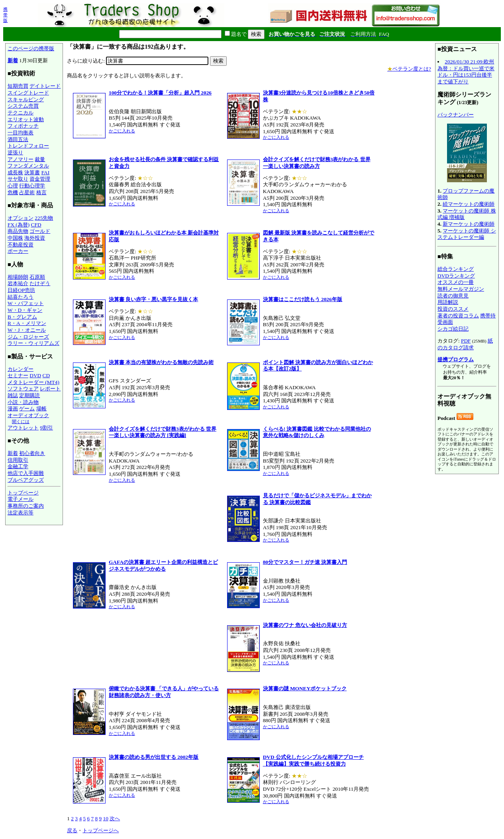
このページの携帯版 (31, 48)
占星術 (27, 192)
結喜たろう (21, 297)
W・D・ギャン (25, 310)
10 (105, 818)
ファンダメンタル (28, 166)
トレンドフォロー (28, 146)
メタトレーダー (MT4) (33, 382)
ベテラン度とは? (409, 69)
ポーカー (18, 251)
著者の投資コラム (458, 316)
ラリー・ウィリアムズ (33, 343)
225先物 (44, 218)
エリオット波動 (26, 119)
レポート (50, 389)
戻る (72, 830)
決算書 (32, 172)
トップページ (23, 493)
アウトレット (23, 428)
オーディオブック (28, 415)
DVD (35, 375)
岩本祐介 (18, 283)
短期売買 (18, 86)
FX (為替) (19, 225)
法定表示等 (21, 513)
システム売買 (23, 106)
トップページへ (101, 830)
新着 (13, 60)
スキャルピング (26, 99)
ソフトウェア (23, 389)
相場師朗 (18, 277)
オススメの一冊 (456, 282)
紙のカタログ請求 (465, 344)
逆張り (15, 153)
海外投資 (35, 238)
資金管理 (40, 179)
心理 (13, 186)
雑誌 (13, 395)
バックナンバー (456, 115)
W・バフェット (26, 303)
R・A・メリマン (27, 323)
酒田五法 (18, 139)
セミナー (18, 375)
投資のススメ (453, 309)
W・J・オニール (27, 330)
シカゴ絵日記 (453, 329)
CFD (36, 225)
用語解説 (448, 302)
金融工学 (18, 466)
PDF (466, 341)
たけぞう (40, 283)
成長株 (15, 172)
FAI (46, 172)
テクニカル (21, 113)
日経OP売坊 (21, 290)
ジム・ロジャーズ (28, 337)
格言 (41, 192)
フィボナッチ (23, 126)
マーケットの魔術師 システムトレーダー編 (467, 234)
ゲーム (27, 409)
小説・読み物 (23, 402)
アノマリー (21, 159)
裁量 (40, 159)
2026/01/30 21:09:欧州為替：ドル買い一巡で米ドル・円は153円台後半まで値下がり (466, 72)
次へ (115, 818)
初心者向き (32, 453)
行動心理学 (32, 186)
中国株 (15, 238)
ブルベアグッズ (26, 480)
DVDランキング (456, 276)
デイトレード (45, 86)
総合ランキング (456, 269)
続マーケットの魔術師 (469, 204)
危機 (13, 192)
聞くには (21, 421)
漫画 (13, 409)
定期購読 (29, 395)
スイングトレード (28, 93)
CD (46, 375)
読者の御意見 (453, 296)
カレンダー (21, 369)
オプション (21, 218)
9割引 (46, 428)
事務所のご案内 (26, 506)
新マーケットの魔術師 (469, 224)
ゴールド (40, 231)
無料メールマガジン (461, 289)
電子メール (21, 499)
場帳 (41, 409)
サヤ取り (18, 179)
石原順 (37, 277)
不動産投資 (21, 245)
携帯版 (5, 15)
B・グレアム (22, 317)
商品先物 (18, 231)
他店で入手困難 (26, 473)
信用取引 (18, 460)
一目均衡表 (21, 133)
